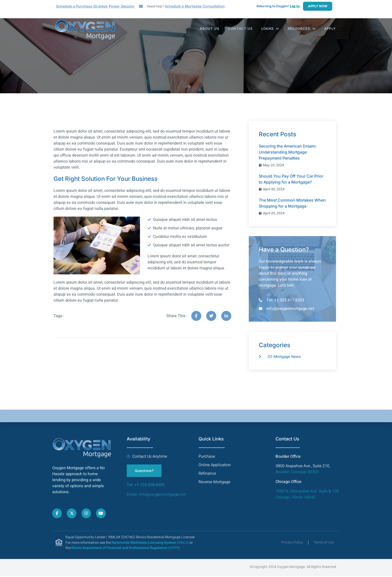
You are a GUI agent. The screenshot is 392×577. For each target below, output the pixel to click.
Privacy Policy (292, 543)
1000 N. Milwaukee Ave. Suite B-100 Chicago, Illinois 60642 (307, 495)
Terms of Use (324, 543)
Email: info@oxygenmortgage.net (157, 495)
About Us (208, 29)
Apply (330, 29)
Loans (269, 29)
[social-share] (196, 316)
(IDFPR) (126, 549)
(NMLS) (150, 543)
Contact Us (239, 29)
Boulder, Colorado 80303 (297, 473)
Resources (301, 29)
